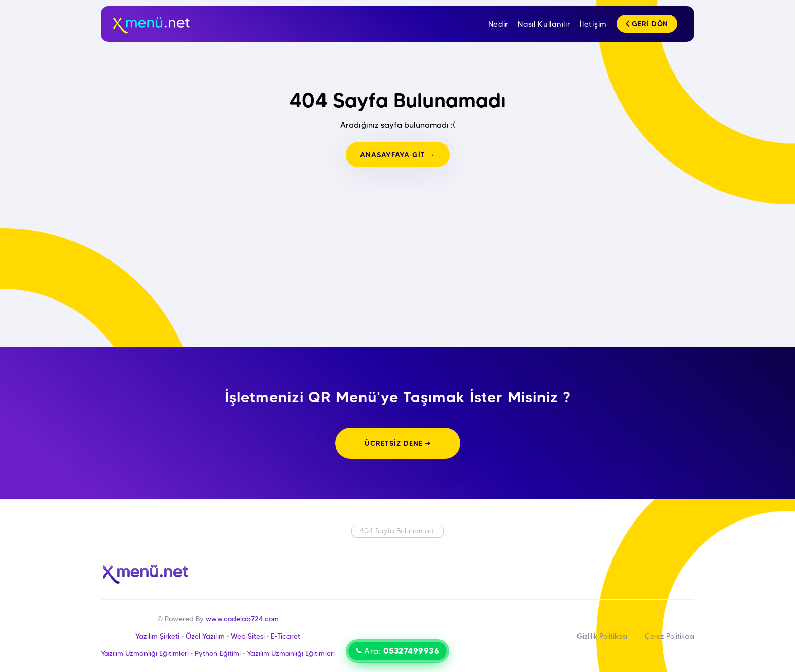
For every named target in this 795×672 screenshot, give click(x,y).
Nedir (498, 24)
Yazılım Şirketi (157, 636)
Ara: (397, 651)
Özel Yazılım (205, 636)
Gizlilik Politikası (602, 636)
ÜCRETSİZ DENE (398, 443)
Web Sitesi (248, 636)
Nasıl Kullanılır (544, 24)
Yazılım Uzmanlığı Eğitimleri (145, 653)
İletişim (593, 24)
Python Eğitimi (218, 653)
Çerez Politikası (670, 636)
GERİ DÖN (647, 24)
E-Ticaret (285, 636)
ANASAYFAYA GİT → (398, 155)
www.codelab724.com (242, 619)
